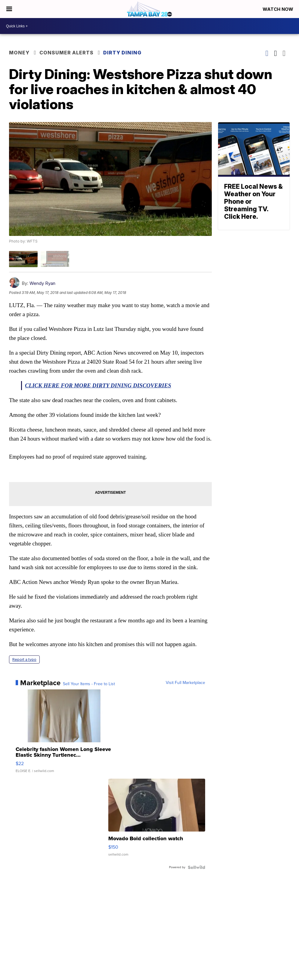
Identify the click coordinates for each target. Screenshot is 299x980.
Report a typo (24, 659)
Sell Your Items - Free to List (89, 684)
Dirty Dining (122, 53)
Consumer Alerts (66, 53)
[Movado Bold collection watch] (157, 820)
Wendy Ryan (42, 283)
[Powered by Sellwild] (196, 867)
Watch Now (279, 9)
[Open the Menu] (9, 9)
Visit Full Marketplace (185, 683)
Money (19, 53)
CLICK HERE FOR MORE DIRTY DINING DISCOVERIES (98, 385)
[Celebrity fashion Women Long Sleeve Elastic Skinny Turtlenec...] (64, 734)
